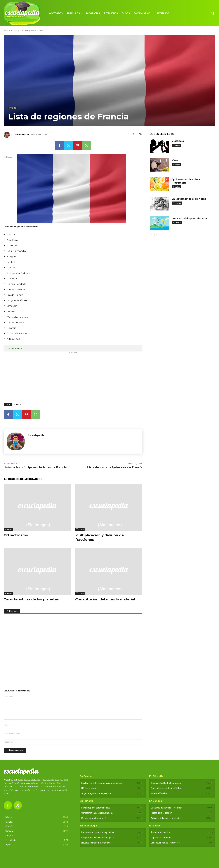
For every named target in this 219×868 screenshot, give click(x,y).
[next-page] (156, 235)
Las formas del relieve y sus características (102, 783)
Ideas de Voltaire (159, 793)
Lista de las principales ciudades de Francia (35, 467)
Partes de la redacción (161, 813)
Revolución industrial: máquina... (97, 843)
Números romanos (90, 788)
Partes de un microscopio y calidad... (99, 832)
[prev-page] (152, 235)
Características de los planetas (31, 599)
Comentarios (16, 348)
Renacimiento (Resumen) (94, 818)
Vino (175, 160)
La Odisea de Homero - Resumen (166, 808)
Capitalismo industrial (161, 838)
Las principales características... (96, 808)
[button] (212, 13)
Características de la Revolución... (97, 813)
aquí (6, 793)
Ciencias (178, 223)
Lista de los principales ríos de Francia (115, 467)
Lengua (178, 203)
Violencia (178, 141)
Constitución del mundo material (105, 599)
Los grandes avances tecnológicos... (98, 838)
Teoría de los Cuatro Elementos (166, 783)
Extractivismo (16, 535)
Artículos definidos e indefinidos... (167, 818)
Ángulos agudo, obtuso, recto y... (97, 793)
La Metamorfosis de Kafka (189, 199)
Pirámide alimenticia (161, 832)
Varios (177, 145)
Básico (14, 31)
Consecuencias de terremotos (165, 843)
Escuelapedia (22, 135)
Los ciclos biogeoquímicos (189, 218)
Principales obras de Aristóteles (166, 788)
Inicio (6, 31)
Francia (18, 405)
